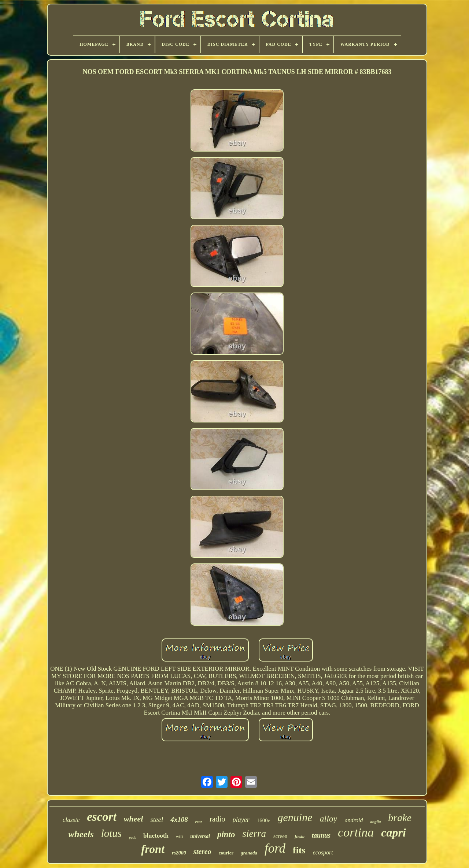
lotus (111, 833)
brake (400, 818)
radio (217, 819)
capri (394, 832)
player (241, 820)
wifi (179, 837)
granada (249, 853)
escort (102, 817)
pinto (226, 835)
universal (200, 836)
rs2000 (179, 853)
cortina (356, 832)
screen (280, 836)
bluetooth (156, 836)
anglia (376, 822)
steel (157, 819)
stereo (202, 852)
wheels (81, 834)
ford (275, 848)
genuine (295, 817)
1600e (264, 820)
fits (299, 850)
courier (226, 853)
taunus (321, 835)
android (354, 820)
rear (199, 822)
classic (71, 820)
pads (132, 837)
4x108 (179, 819)
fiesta (300, 837)
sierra (254, 834)
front (153, 849)
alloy (328, 819)
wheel (134, 819)
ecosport (323, 852)
